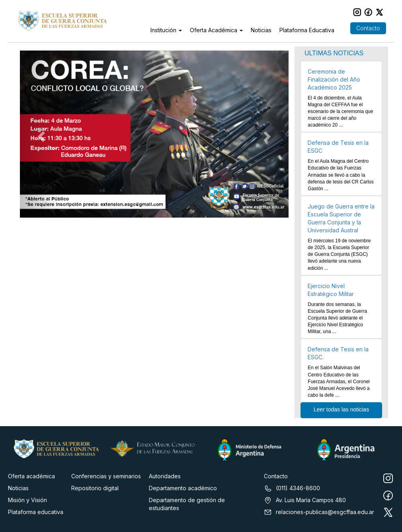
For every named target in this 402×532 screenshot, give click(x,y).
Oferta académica (31, 476)
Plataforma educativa (36, 512)
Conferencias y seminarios (106, 476)
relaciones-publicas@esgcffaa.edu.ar (319, 512)
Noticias (261, 30)
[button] (40, 134)
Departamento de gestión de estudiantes (187, 504)
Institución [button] (166, 30)
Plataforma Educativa (307, 30)
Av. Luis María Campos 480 (305, 500)
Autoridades (165, 476)
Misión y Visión (27, 500)
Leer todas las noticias (341, 409)
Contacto (368, 28)
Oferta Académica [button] (216, 30)
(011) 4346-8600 (292, 488)
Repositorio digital (95, 488)
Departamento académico (183, 488)
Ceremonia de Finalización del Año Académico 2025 (334, 79)
